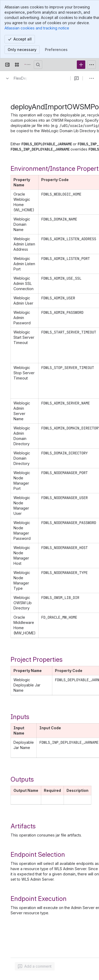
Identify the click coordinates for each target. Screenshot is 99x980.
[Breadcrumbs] (15, 78)
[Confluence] (27, 65)
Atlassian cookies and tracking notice (37, 28)
